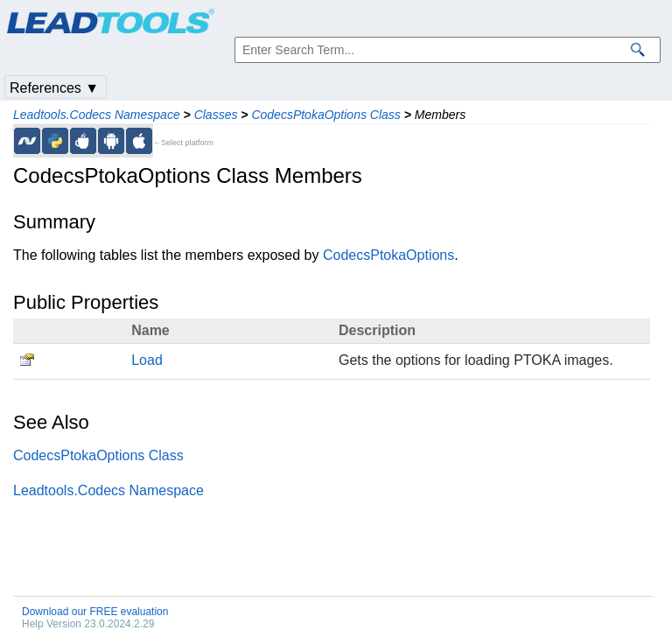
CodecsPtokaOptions (388, 255)
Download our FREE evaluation (95, 612)
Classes (216, 115)
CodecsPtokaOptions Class (325, 115)
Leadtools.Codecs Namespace (97, 115)
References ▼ (54, 88)
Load (147, 360)
